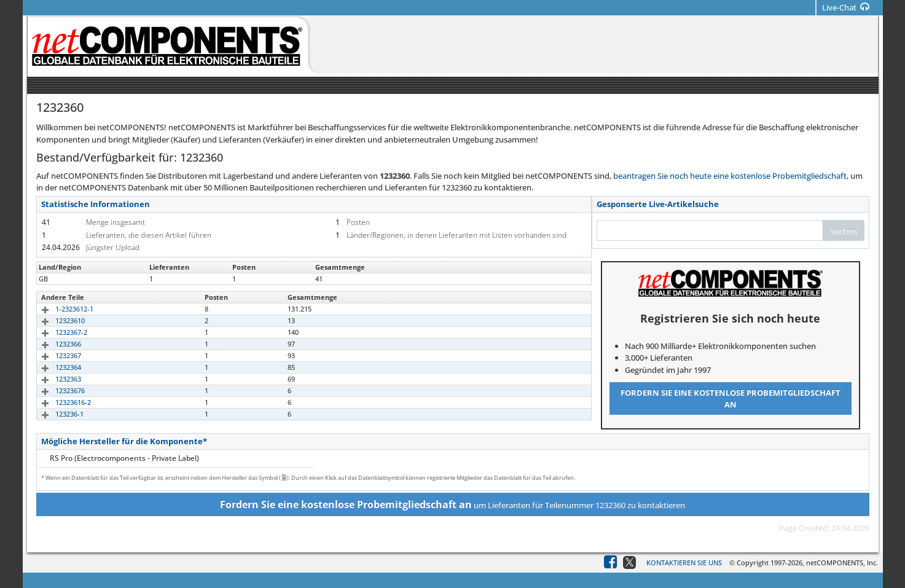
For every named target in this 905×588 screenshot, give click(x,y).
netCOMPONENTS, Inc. (842, 563)
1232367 (54, 355)
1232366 (54, 344)
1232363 (54, 379)
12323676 (56, 390)
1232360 (54, 279)
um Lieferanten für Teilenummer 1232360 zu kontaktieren (452, 504)
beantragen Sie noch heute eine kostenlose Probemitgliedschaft (730, 176)
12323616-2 (59, 402)
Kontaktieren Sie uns (684, 563)
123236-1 (55, 414)
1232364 (54, 367)
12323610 (56, 320)
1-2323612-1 (60, 309)
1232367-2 (57, 332)
